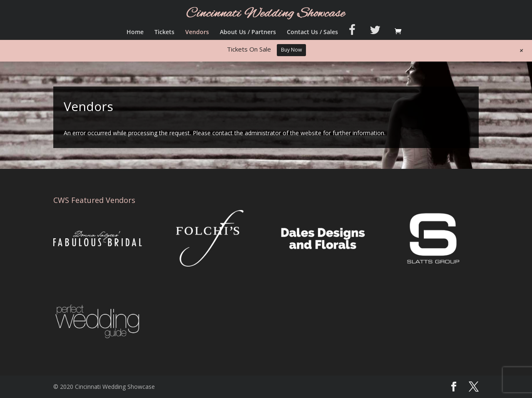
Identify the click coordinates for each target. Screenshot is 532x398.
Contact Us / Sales (312, 32)
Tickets (164, 32)
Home (135, 32)
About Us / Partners (248, 32)
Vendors (197, 32)
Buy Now (291, 50)
